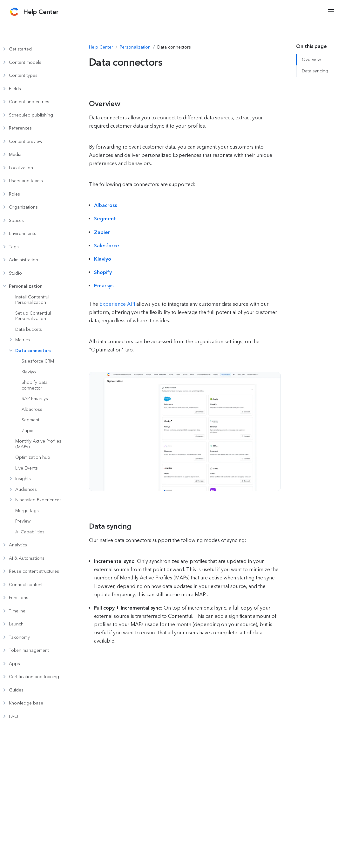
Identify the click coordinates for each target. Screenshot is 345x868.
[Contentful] (14, 12)
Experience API (117, 304)
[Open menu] (331, 12)
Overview (311, 60)
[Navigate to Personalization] (135, 47)
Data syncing (315, 71)
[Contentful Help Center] (41, 12)
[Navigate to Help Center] (101, 47)
